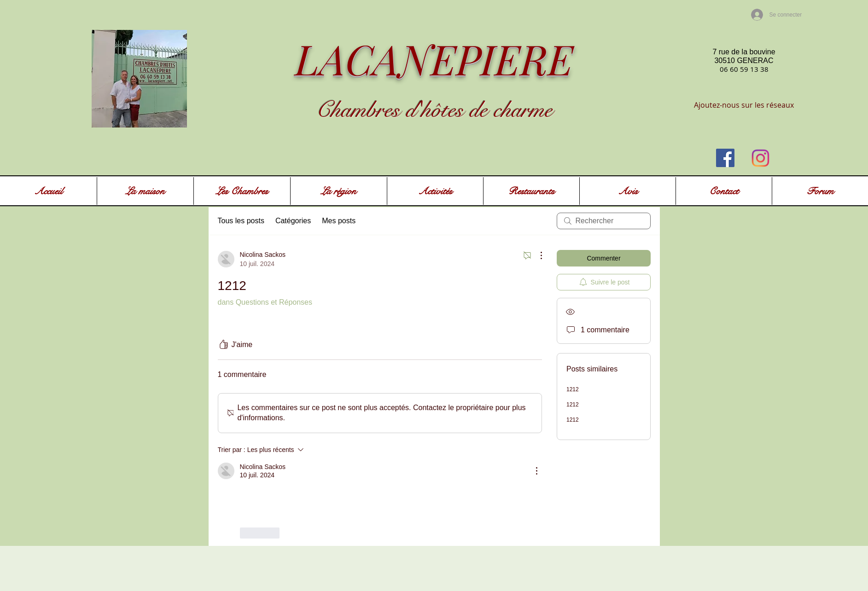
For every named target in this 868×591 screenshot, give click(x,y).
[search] (604, 221)
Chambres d (366, 110)
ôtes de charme (492, 110)
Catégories (293, 221)
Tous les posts (241, 221)
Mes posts (339, 221)
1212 (573, 389)
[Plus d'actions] (536, 255)
